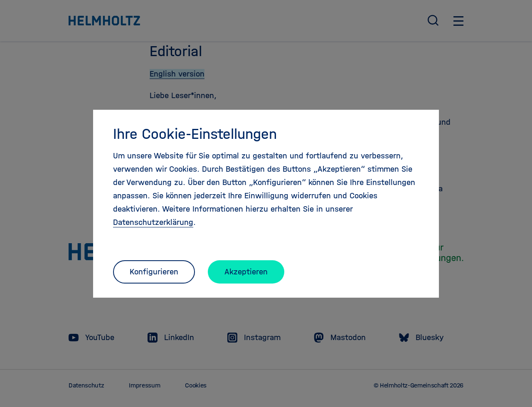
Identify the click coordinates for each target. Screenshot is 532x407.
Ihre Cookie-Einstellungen (195, 134)
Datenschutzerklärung (153, 222)
